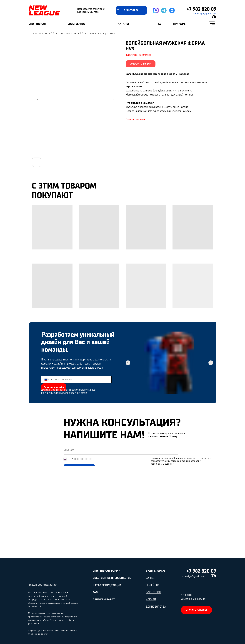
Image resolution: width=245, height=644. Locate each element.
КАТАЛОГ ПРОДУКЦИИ (107, 585)
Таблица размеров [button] (139, 55)
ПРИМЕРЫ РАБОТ (104, 600)
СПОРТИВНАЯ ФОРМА (107, 571)
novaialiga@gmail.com (204, 14)
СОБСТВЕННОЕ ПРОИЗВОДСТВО (112, 578)
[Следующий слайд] (114, 99)
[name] (121, 450)
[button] (141, 64)
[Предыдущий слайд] (37, 99)
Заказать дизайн (54, 387)
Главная (36, 34)
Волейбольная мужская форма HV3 (95, 34)
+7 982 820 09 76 (201, 573)
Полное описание (136, 119)
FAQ (159, 24)
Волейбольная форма (57, 34)
